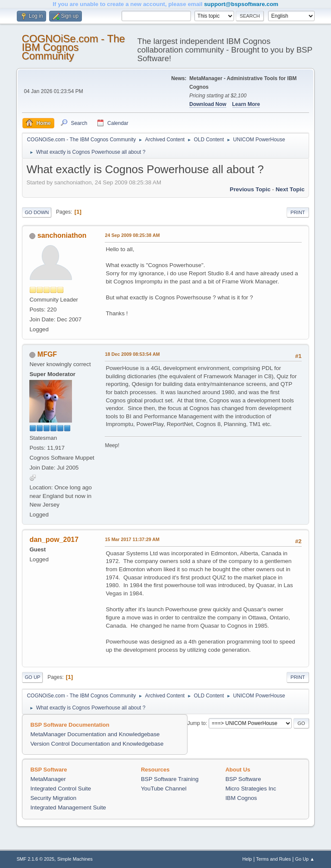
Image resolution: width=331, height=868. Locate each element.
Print (298, 212)
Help (247, 859)
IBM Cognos (241, 798)
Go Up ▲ (305, 859)
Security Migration (53, 798)
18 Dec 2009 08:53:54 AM (132, 354)
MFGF (47, 354)
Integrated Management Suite (68, 807)
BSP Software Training (170, 779)
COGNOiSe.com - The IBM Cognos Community (73, 47)
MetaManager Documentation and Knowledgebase (95, 734)
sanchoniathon (62, 235)
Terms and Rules (273, 859)
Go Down (37, 212)
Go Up (32, 677)
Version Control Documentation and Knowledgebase (97, 744)
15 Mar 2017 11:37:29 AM (132, 539)
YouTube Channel (164, 789)
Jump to (197, 723)
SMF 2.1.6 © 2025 (35, 859)
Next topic (290, 189)
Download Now (208, 104)
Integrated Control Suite (61, 789)
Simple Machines (75, 859)
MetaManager (48, 779)
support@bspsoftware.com (241, 4)
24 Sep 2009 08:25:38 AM (132, 235)
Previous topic (250, 189)
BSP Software (243, 779)
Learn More (246, 104)
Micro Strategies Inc (251, 789)
